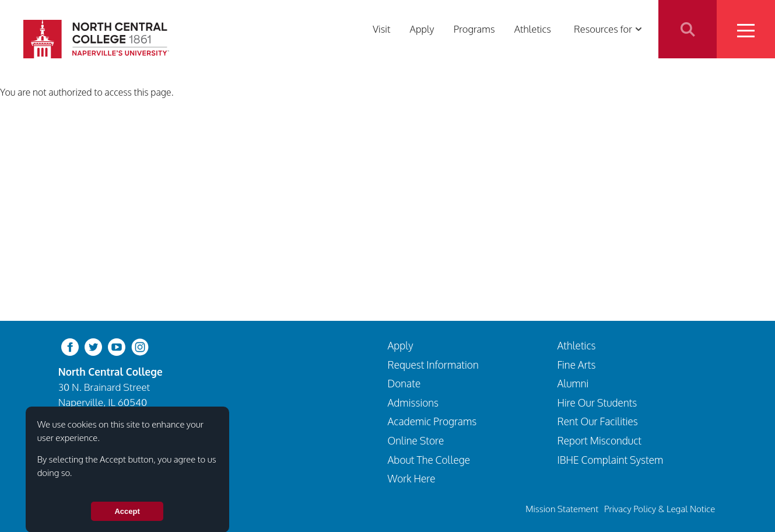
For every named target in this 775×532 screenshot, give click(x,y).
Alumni (573, 383)
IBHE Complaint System (610, 460)
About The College (429, 460)
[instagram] (140, 346)
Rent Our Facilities (597, 421)
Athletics (533, 29)
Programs (474, 29)
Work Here (412, 478)
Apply (422, 29)
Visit (381, 29)
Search (688, 29)
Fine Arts (576, 365)
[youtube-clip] (117, 346)
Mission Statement (562, 509)
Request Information (433, 365)
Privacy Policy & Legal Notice (660, 509)
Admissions (413, 402)
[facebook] (70, 346)
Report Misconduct (599, 440)
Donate (404, 383)
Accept (127, 518)
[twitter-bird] (93, 346)
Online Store (416, 440)
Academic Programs (432, 421)
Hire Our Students (597, 402)
